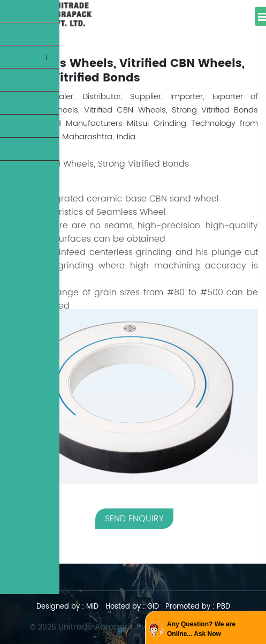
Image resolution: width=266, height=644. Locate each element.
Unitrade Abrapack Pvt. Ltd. (112, 627)
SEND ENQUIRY (134, 519)
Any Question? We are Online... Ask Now (201, 629)
